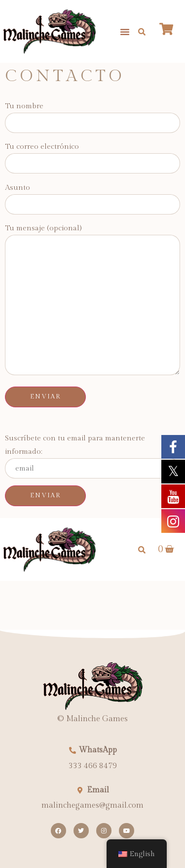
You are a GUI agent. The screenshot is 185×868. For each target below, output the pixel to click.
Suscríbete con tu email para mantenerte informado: (92, 456)
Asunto (92, 196)
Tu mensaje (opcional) (92, 301)
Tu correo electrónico (92, 155)
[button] (125, 32)
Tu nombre (92, 114)
